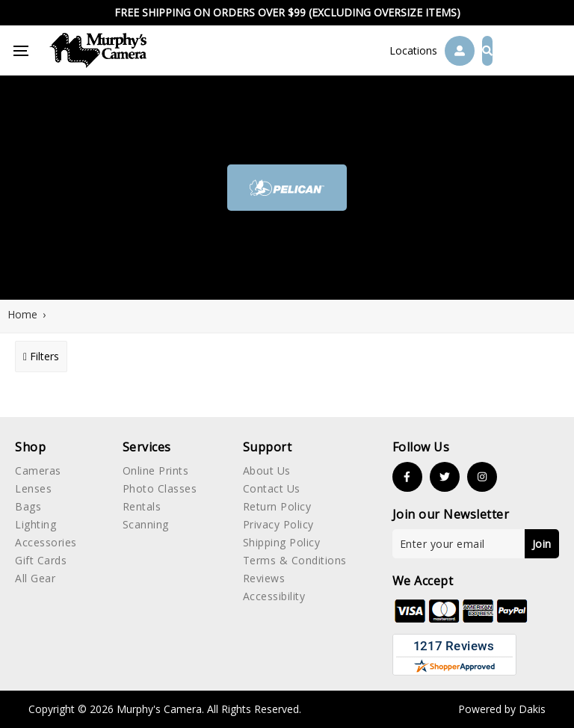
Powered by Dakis (502, 709)
